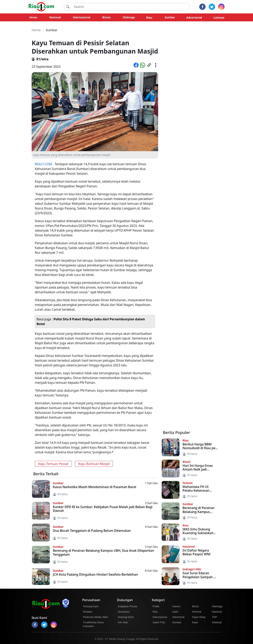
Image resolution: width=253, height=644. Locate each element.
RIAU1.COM (43, 164)
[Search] (131, 7)
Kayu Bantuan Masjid (94, 464)
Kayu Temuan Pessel (53, 464)
